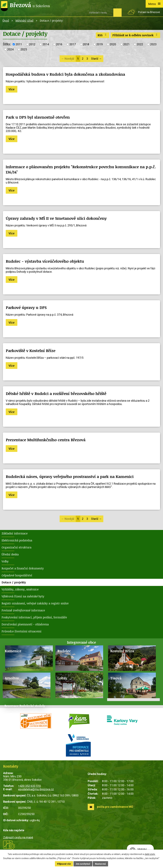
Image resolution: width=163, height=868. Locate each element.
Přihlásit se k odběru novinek (135, 35)
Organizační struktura (16, 547)
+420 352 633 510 (29, 786)
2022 (140, 44)
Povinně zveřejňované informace (23, 610)
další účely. (150, 854)
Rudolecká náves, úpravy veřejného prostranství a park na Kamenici (70, 476)
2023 (153, 44)
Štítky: (7, 44)
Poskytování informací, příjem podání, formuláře (34, 617)
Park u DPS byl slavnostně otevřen (38, 117)
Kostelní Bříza (122, 651)
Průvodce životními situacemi (21, 631)
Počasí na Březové (149, 12)
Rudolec (64, 651)
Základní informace (15, 533)
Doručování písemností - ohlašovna (25, 624)
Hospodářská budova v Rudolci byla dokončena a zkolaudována (65, 74)
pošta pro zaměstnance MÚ (115, 807)
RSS (103, 35)
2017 (73, 44)
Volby (5, 561)
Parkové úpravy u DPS (26, 307)
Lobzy (62, 678)
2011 (19, 44)
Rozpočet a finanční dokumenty (23, 568)
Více (12, 89)
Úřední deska (10, 554)
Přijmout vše (64, 864)
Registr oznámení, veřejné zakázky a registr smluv (35, 603)
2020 (113, 44)
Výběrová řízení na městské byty (23, 596)
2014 (46, 44)
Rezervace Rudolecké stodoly (25, 706)
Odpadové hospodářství (17, 575)
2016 (59, 44)
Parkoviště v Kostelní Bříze (31, 351)
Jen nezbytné (83, 864)
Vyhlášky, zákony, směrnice (20, 589)
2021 (126, 44)
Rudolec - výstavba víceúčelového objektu (45, 261)
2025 (24, 49)
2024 (10, 49)
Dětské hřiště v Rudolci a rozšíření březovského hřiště (56, 393)
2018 (86, 44)
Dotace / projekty (14, 582)
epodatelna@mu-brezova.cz (36, 789)
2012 (32, 44)
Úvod (6, 21)
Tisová (116, 678)
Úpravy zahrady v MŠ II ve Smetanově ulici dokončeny (56, 218)
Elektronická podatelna (17, 540)
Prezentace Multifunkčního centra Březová (46, 440)
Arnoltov (12, 678)
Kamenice (13, 651)
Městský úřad (24, 21)
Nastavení (100, 864)
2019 (99, 44)
